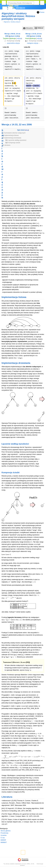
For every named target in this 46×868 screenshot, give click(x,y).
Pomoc (40, 12)
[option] (28, 28)
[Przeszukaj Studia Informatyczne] (21, 3)
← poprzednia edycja (12, 43)
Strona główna (6, 831)
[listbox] (33, 28)
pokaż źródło (14, 36)
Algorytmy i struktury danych (12, 22)
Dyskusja (10, 9)
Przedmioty (4, 833)
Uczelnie (4, 835)
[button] (28, 28)
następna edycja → (34, 43)
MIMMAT (4, 842)
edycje (19, 38)
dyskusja (13, 38)
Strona (5, 9)
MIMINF (3, 840)
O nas (3, 838)
